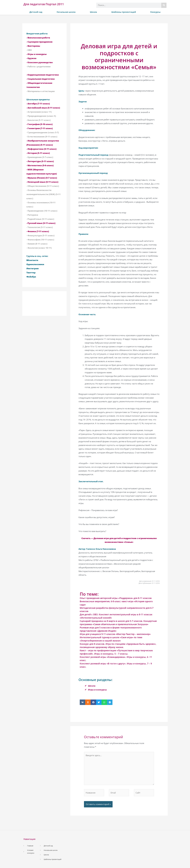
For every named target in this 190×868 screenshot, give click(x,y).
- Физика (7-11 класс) (38, 231)
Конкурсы (155, 12)
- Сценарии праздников (39, 42)
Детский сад (36, 12)
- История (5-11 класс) (38, 153)
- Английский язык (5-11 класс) (43, 108)
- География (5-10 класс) (40, 124)
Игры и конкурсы (97, 690)
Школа (93, 12)
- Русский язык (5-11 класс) (41, 223)
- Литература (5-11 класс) (40, 161)
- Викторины (33, 46)
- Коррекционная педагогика (43, 75)
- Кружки (31, 58)
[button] (82, 702)
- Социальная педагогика (41, 79)
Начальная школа (66, 12)
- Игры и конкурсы (37, 54)
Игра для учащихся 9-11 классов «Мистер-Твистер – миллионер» (115, 634)
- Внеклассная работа (38, 38)
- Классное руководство (40, 62)
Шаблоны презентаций (124, 12)
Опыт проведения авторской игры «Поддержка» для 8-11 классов (116, 598)
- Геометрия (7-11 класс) (40, 128)
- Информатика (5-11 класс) (41, 149)
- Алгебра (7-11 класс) (38, 104)
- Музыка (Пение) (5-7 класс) (42, 178)
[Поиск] (164, 5)
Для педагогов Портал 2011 (44, 4)
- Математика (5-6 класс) (40, 165)
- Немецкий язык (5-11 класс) (42, 182)
